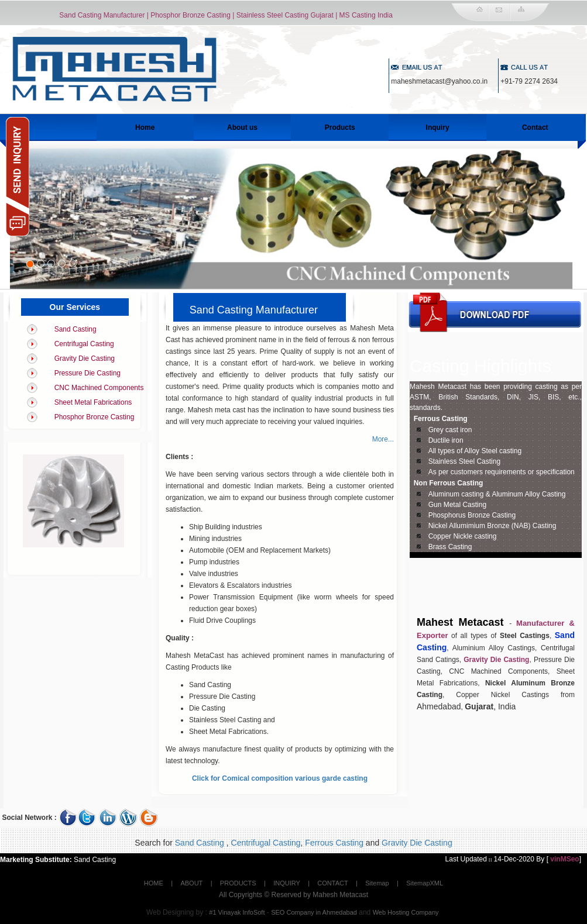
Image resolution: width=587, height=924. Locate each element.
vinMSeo (564, 859)
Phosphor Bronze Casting (95, 417)
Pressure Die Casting (87, 373)
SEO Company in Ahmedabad (314, 912)
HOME (154, 883)
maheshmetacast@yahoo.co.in (439, 81)
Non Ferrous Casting (449, 483)
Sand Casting (75, 329)
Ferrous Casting (441, 419)
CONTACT (332, 883)
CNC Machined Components (99, 388)
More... (383, 439)
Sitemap (377, 883)
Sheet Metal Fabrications (93, 402)
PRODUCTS (238, 883)
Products (340, 127)
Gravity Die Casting (85, 358)
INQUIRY (287, 883)
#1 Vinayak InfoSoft (237, 912)
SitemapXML (425, 883)
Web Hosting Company (406, 912)
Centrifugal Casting (84, 344)
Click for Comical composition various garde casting (280, 778)
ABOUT (191, 883)
